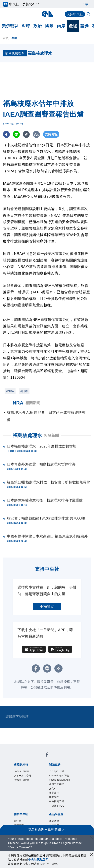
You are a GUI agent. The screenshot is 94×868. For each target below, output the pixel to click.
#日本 (24, 391)
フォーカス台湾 (23, 776)
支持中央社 (75, 14)
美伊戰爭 (10, 26)
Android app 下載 (59, 776)
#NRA (10, 391)
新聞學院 (54, 797)
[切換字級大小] (37, 134)
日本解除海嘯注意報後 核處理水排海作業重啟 (45, 500)
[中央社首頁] (47, 14)
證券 (85, 26)
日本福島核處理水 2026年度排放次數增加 (42, 446)
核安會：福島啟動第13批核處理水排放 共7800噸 (46, 518)
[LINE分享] (17, 134)
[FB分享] (6, 134)
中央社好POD (57, 806)
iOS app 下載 (57, 771)
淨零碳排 (54, 793)
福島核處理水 (27, 435)
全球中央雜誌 (56, 784)
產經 (73, 26)
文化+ (52, 789)
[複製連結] (27, 134)
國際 (49, 26)
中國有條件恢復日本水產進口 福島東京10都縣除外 (47, 536)
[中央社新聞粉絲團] (47, 755)
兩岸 (61, 26)
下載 (85, 4)
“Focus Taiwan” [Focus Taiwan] (19, 847)
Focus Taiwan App (59, 780)
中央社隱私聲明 (38, 860)
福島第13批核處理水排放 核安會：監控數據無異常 (49, 482)
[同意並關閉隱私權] (92, 855)
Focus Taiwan (22, 771)
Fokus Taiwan (22, 780)
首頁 (6, 38)
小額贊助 (47, 607)
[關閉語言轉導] (92, 838)
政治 (38, 26)
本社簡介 (19, 821)
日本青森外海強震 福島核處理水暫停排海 (41, 464)
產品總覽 (54, 821)
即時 (26, 26)
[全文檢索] (89, 14)
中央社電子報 (56, 801)
